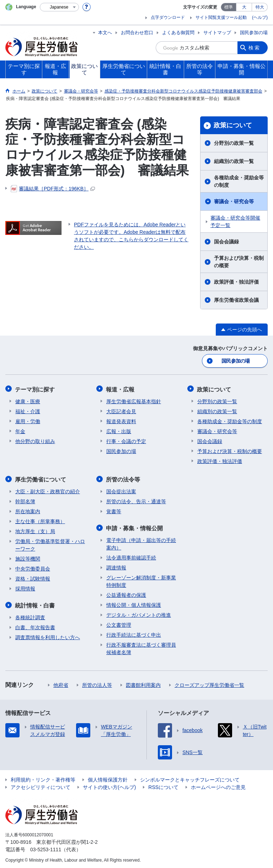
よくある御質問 (178, 33)
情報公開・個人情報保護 (134, 604)
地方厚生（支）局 (35, 530)
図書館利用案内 (143, 684)
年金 (20, 431)
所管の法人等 (97, 684)
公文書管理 (119, 624)
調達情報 (116, 566)
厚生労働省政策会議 (236, 300)
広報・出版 (119, 431)
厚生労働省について (41, 478)
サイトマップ (217, 33)
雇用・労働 (28, 421)
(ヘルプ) (260, 17)
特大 (260, 7)
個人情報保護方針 (108, 778)
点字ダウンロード (168, 17)
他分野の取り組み (35, 441)
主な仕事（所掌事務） (40, 520)
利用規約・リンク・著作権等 (43, 778)
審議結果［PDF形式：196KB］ (53, 189)
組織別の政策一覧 (234, 161)
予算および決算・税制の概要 (239, 262)
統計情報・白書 (35, 604)
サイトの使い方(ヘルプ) (109, 786)
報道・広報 (121, 389)
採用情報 (25, 588)
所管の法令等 (123, 478)
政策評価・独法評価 (236, 282)
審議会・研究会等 (234, 201)
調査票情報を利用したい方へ (48, 636)
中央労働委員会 (33, 568)
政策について (233, 125)
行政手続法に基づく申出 (134, 633)
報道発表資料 (121, 421)
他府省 (61, 684)
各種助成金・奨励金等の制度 (239, 181)
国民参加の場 (254, 33)
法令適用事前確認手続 (131, 556)
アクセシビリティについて (41, 786)
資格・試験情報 (33, 578)
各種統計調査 (30, 616)
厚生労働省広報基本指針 (134, 401)
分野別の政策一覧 (234, 143)
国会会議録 (226, 242)
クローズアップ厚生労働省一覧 (209, 684)
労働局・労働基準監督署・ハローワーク (50, 544)
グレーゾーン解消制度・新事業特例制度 (141, 580)
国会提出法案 (121, 490)
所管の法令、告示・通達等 (136, 500)
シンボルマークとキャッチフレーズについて (190, 778)
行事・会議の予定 (126, 441)
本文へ (105, 33)
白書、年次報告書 (35, 626)
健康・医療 (28, 401)
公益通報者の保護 (126, 594)
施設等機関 (28, 558)
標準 (229, 7)
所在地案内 (28, 510)
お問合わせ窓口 (137, 33)
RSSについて (163, 786)
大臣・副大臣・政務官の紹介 (48, 490)
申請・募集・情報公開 (135, 527)
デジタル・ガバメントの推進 (139, 614)
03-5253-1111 (46, 848)
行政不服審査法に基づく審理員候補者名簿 (141, 647)
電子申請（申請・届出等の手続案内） (141, 543)
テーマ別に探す (35, 389)
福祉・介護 (28, 411)
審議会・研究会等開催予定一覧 (235, 222)
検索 (255, 48)
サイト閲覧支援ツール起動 (221, 17)
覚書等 (114, 510)
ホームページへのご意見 (218, 786)
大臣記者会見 (121, 411)
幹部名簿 (25, 500)
